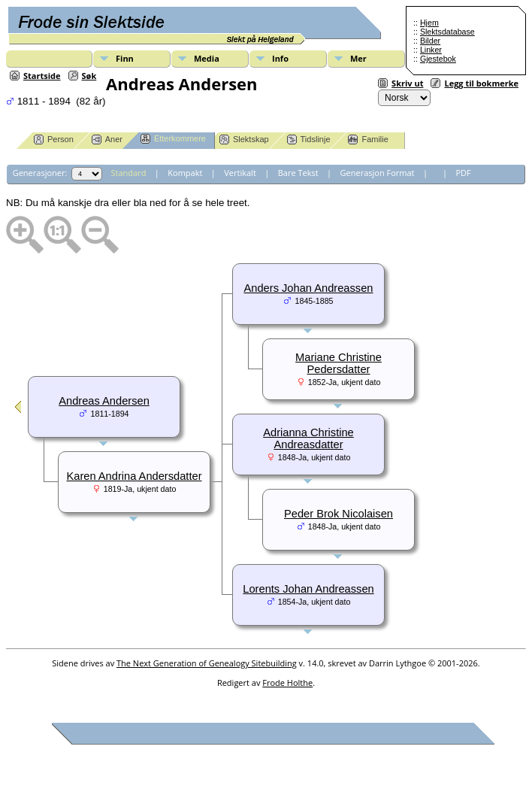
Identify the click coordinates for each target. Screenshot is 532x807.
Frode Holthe (287, 683)
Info (280, 58)
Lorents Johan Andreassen (308, 589)
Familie (368, 140)
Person (54, 140)
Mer (358, 58)
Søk (89, 76)
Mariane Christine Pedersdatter (339, 363)
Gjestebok (438, 59)
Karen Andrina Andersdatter (134, 476)
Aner (107, 140)
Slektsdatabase (447, 32)
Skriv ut (407, 83)
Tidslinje (309, 140)
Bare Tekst (298, 173)
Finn (125, 58)
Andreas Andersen (104, 401)
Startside (42, 76)
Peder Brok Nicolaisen (339, 514)
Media (207, 58)
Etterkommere (173, 139)
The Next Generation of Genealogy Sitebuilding (207, 663)
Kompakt (185, 173)
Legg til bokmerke (481, 83)
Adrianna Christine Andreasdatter (308, 438)
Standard (129, 173)
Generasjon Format (378, 173)
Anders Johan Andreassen (309, 288)
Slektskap (244, 140)
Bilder (430, 41)
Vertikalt (240, 173)
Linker (431, 50)
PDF (463, 173)
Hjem (429, 23)
